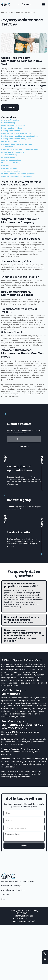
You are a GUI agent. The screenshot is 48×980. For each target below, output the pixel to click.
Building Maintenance (11, 131)
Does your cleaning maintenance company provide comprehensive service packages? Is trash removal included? (23, 635)
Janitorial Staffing (9, 155)
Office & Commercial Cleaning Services (18, 174)
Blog (3, 899)
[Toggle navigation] (44, 4)
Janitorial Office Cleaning (13, 152)
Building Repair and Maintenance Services (19, 136)
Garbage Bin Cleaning (11, 141)
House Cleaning (8, 123)
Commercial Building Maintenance (16, 133)
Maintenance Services (11, 160)
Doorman (5, 166)
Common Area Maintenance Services (18, 881)
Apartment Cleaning (10, 120)
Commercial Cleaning (11, 171)
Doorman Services (9, 168)
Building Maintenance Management (17, 139)
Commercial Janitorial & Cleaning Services (20, 149)
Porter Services (8, 158)
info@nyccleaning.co (24, 916)
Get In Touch (10, 107)
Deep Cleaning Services (12, 128)
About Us (5, 895)
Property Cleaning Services (13, 125)
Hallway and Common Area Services (17, 144)
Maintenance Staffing (11, 163)
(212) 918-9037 (25, 4)
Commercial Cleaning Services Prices (17, 176)
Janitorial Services (9, 147)
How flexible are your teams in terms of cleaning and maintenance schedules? (22, 620)
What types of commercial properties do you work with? (21, 585)
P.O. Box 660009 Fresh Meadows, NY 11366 (24, 920)
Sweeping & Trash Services (13, 890)
